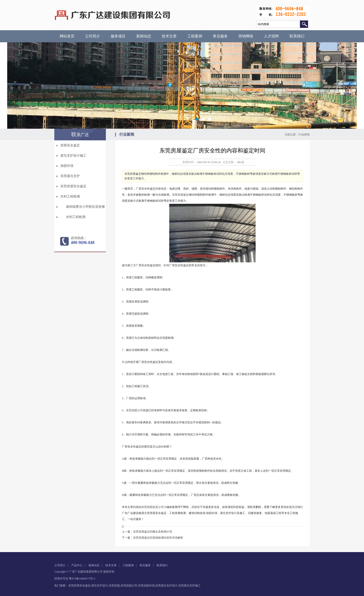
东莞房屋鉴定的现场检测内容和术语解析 (158, 538)
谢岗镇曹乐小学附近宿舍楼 (85, 207)
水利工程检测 (70, 196)
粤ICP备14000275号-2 (82, 579)
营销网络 (246, 36)
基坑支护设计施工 (73, 156)
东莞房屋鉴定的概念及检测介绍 (153, 532)
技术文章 (169, 36)
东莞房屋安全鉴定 (73, 186)
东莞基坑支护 (70, 176)
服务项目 (118, 36)
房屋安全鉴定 (70, 145)
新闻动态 (144, 36)
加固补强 (67, 166)
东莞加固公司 (134, 410)
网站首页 (67, 36)
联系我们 (297, 36)
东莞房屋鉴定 (180, 195)
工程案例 (195, 36)
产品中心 (77, 565)
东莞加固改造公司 (153, 507)
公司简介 (93, 36)
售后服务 (220, 36)
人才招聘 (271, 36)
